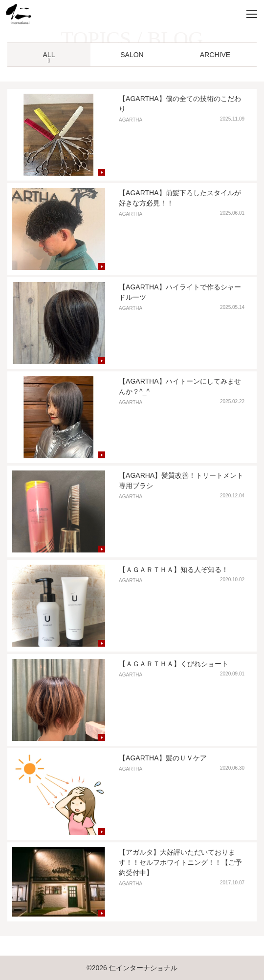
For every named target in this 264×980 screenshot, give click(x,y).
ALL (49, 55)
